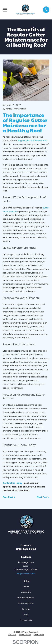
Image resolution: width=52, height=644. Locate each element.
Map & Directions (26, 573)
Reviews (26, 609)
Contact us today (12, 483)
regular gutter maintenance (33, 141)
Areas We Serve (26, 603)
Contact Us (26, 620)
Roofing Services (26, 598)
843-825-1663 (26, 549)
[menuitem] (12, 635)
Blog (26, 615)
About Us (26, 592)
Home (26, 586)
